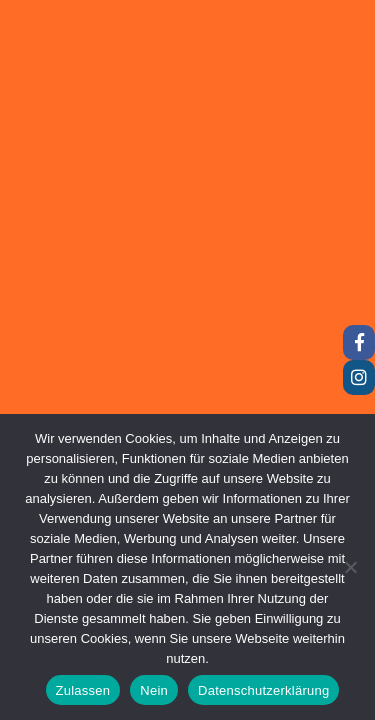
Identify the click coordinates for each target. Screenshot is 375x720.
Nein (154, 690)
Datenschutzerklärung (263, 690)
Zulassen (83, 690)
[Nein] (350, 567)
